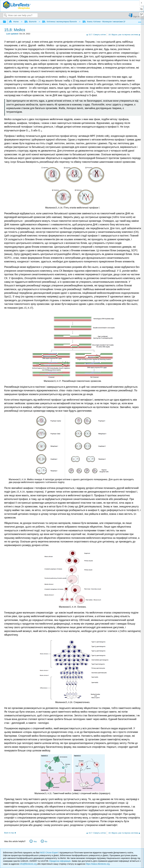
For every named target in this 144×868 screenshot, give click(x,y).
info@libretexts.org (28, 864)
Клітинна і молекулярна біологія (60, 22)
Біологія (31, 22)
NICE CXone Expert (49, 853)
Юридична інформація (60, 861)
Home (14, 22)
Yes (35, 842)
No (46, 842)
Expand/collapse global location (140, 21)
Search (5, 15)
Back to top (9, 833)
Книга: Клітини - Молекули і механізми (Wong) (107, 22)
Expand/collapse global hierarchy (6, 22)
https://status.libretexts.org (98, 864)
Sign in (136, 16)
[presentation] (59, 208)
